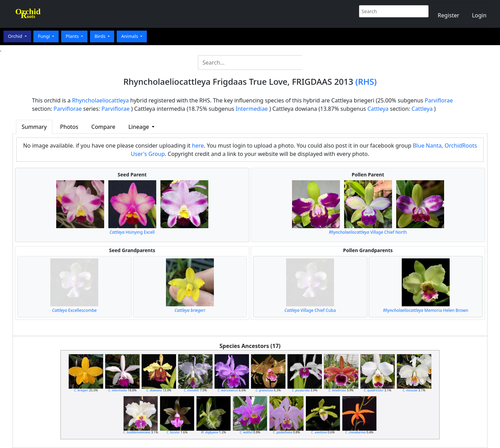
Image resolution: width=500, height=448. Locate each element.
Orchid (16, 36)
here (198, 146)
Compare (103, 127)
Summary (34, 127)
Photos (69, 127)
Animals (130, 36)
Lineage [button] (139, 127)
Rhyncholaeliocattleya (101, 100)
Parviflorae (439, 100)
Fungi (44, 36)
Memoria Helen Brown (426, 310)
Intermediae (252, 109)
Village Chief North (368, 232)
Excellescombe (74, 310)
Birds (101, 36)
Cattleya (378, 109)
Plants (73, 36)
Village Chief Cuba (310, 310)
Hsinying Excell (132, 232)
